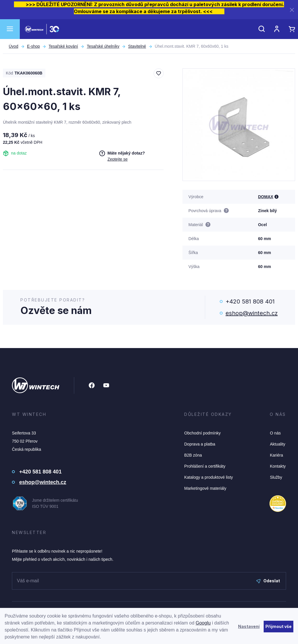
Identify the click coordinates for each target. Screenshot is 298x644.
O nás (275, 433)
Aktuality (277, 444)
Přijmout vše (279, 626)
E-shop (33, 46)
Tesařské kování (63, 46)
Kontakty (278, 466)
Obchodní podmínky (202, 433)
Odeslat (268, 581)
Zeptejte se (117, 159)
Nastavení (249, 626)
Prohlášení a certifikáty (205, 466)
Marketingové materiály (205, 488)
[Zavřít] (292, 10)
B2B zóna (193, 455)
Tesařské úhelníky (103, 46)
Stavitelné (137, 46)
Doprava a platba (200, 444)
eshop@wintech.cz (252, 313)
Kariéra (276, 455)
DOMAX (266, 197)
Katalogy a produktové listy (209, 477)
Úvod (14, 46)
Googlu (203, 623)
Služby (276, 477)
